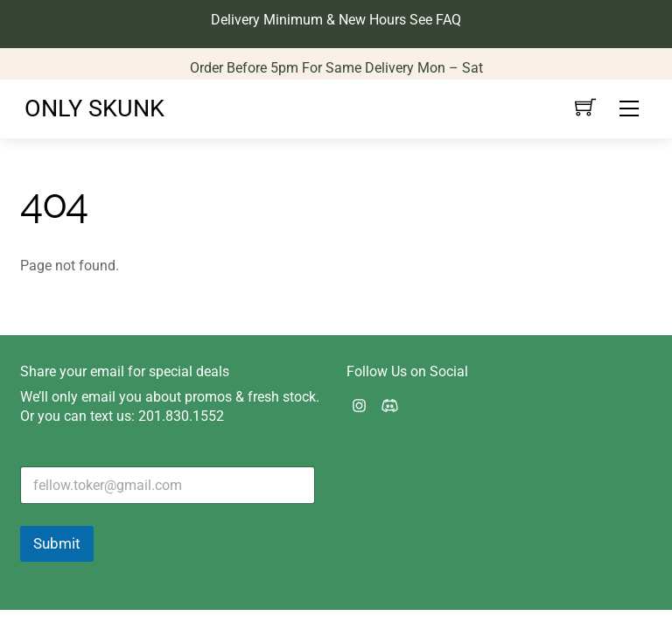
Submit (57, 543)
